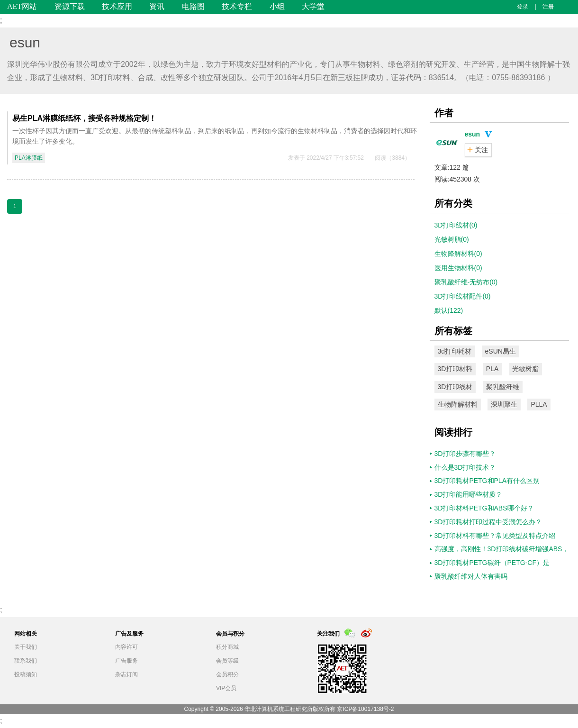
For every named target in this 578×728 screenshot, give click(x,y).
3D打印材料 (455, 369)
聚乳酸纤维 (503, 387)
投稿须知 (26, 674)
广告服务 (126, 661)
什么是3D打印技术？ (465, 467)
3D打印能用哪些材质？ (469, 494)
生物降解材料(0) (458, 254)
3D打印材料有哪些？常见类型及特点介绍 (495, 536)
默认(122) (449, 310)
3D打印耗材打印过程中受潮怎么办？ (488, 522)
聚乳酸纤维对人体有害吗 (471, 576)
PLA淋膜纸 (29, 158)
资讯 (157, 6)
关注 (481, 150)
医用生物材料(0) (458, 268)
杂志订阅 (126, 674)
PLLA (539, 404)
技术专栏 (237, 6)
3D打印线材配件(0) (463, 296)
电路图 (193, 6)
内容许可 (126, 647)
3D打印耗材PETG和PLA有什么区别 (487, 481)
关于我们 (26, 647)
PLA (492, 369)
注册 (548, 7)
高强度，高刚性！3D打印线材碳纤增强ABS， (502, 549)
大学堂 (313, 6)
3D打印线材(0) (456, 225)
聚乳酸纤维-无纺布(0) (466, 282)
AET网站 (22, 6)
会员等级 (227, 661)
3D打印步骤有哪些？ (465, 454)
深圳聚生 (504, 404)
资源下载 (70, 6)
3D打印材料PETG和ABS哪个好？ (484, 508)
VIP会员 (226, 688)
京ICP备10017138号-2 (365, 709)
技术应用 (117, 6)
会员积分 (227, 674)
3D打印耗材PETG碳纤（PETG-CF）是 (492, 563)
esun (25, 42)
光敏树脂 (525, 369)
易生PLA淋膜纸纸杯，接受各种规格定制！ (84, 118)
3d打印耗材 (455, 351)
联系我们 (26, 661)
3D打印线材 (455, 387)
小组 (277, 6)
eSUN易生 (501, 351)
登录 (523, 7)
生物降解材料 (458, 404)
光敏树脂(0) (452, 239)
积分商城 (227, 647)
